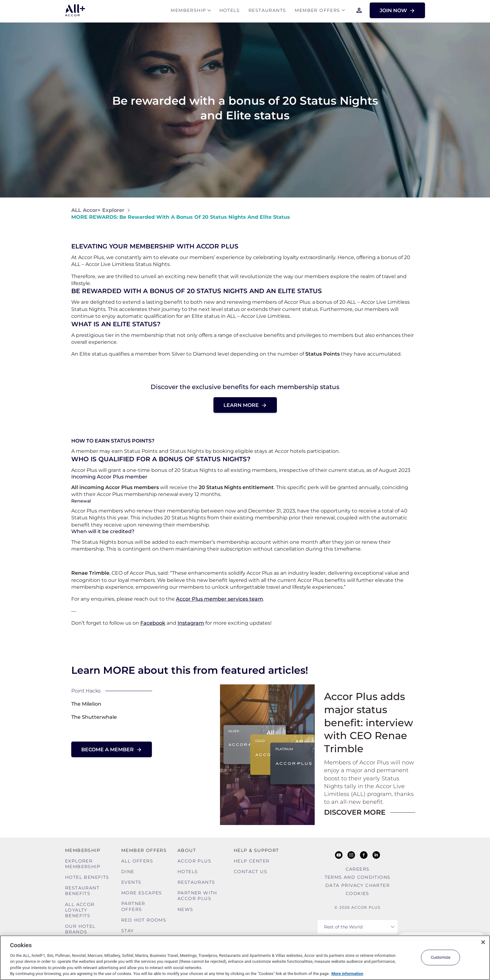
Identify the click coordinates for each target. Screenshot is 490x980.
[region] (245, 958)
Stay (128, 931)
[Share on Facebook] (413, 214)
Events (131, 882)
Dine (128, 872)
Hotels (230, 11)
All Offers (137, 861)
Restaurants (267, 11)
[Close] (483, 942)
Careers (358, 869)
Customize (440, 957)
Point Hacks (86, 691)
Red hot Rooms (144, 920)
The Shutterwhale (94, 717)
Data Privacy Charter (357, 885)
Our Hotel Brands (80, 929)
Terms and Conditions (358, 877)
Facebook (153, 623)
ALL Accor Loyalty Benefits (80, 910)
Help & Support (256, 850)
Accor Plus (194, 861)
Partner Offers (133, 906)
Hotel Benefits (87, 877)
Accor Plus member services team (220, 599)
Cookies (357, 893)
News (185, 909)
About (187, 850)
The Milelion (86, 704)
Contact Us (250, 872)
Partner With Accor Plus (197, 896)
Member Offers (317, 11)
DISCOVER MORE (355, 812)
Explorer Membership (83, 864)
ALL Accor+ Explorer (98, 210)
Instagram (191, 623)
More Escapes (142, 893)
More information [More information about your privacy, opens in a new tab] (347, 974)
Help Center (252, 861)
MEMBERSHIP (188, 11)
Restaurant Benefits (82, 891)
